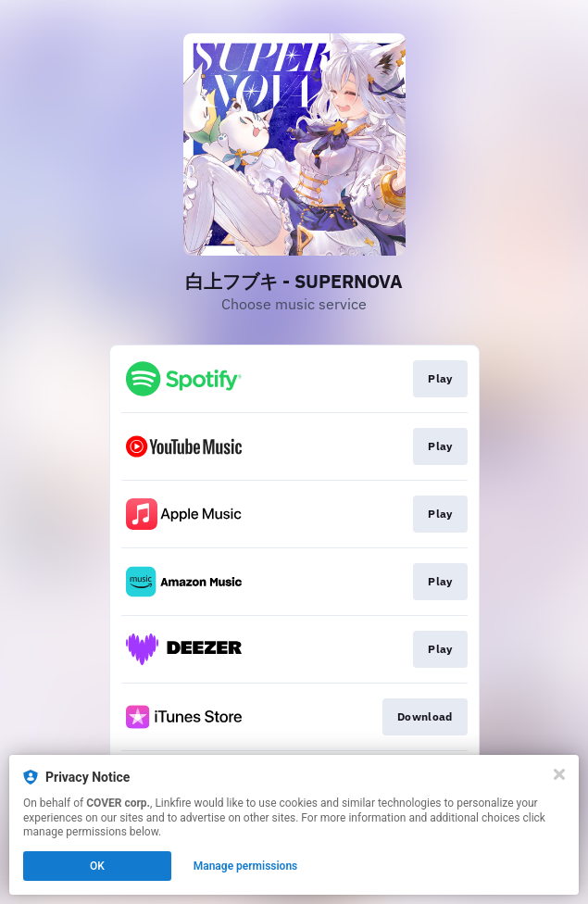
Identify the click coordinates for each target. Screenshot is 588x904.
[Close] (559, 774)
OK (97, 866)
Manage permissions (246, 866)
